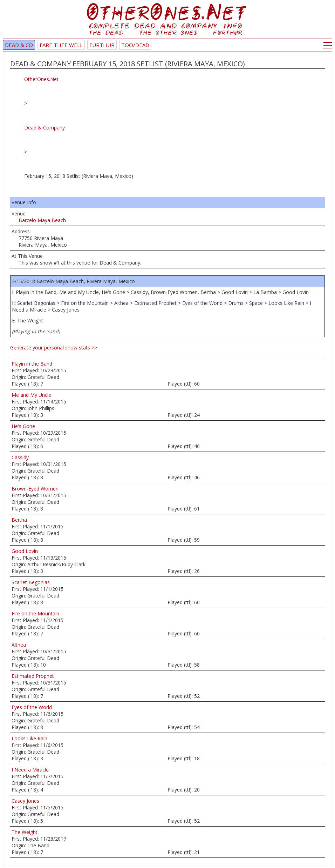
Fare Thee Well (61, 45)
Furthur (102, 45)
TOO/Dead (135, 45)
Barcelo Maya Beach (42, 220)
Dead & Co (19, 45)
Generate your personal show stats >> (54, 348)
